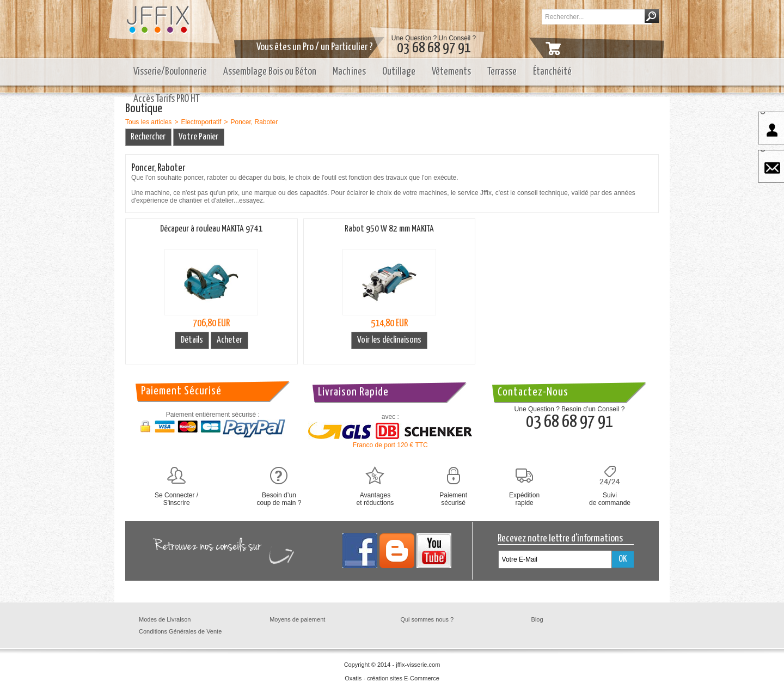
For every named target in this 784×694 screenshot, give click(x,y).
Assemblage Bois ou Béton (270, 72)
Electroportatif (201, 122)
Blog (537, 619)
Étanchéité (552, 72)
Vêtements (451, 72)
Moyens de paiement (297, 619)
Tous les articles (148, 122)
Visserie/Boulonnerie (170, 72)
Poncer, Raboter (254, 122)
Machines (349, 72)
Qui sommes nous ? (427, 619)
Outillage (399, 72)
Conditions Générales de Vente (180, 631)
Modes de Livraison (165, 619)
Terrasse (502, 72)
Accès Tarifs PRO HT (167, 99)
